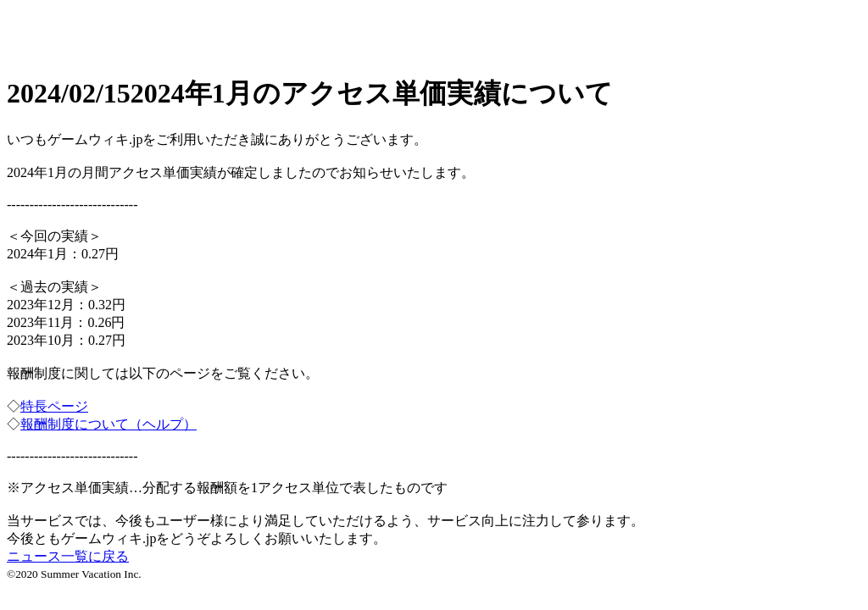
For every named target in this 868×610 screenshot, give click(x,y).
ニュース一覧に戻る (68, 556)
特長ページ (54, 406)
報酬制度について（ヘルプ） (108, 424)
